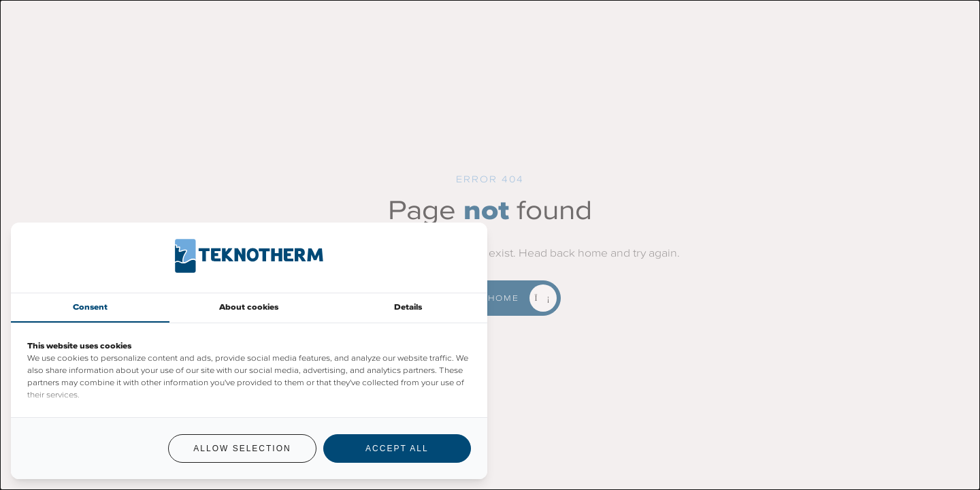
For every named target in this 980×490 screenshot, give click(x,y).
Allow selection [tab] (242, 448)
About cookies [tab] (249, 307)
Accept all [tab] (397, 448)
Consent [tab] (90, 307)
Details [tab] (408, 307)
